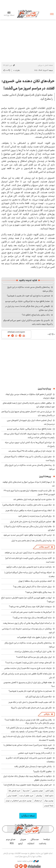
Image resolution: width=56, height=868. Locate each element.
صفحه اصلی (49, 65)
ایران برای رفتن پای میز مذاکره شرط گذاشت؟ (34, 657)
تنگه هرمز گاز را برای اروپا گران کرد (39, 697)
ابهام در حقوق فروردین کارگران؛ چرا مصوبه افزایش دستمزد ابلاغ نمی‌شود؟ (28, 600)
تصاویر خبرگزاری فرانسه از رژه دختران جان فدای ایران (31, 522)
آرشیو (20, 843)
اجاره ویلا (26, 791)
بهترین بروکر (49, 801)
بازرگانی (47, 714)
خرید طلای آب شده (26, 796)
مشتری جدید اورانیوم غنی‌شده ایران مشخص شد (32, 499)
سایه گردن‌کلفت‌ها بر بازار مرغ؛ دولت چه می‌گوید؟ (32, 618)
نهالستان (39, 796)
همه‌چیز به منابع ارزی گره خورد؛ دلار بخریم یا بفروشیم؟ (28, 296)
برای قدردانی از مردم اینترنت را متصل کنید (35, 516)
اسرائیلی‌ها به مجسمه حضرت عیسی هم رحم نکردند (31, 612)
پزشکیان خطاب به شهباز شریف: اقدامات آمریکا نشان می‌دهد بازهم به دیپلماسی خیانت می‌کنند (29, 436)
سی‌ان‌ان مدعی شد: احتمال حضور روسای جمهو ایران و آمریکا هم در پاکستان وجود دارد (28, 413)
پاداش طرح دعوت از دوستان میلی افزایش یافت (33, 766)
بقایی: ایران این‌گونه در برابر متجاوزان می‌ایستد (33, 651)
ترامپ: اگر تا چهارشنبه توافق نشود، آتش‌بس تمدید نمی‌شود (28, 535)
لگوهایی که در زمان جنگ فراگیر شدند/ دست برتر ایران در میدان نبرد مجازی (29, 308)
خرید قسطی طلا (14, 791)
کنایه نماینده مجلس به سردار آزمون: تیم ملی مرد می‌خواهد (28, 553)
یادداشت (43, 843)
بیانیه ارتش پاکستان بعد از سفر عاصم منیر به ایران (32, 541)
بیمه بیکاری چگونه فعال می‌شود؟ (39, 592)
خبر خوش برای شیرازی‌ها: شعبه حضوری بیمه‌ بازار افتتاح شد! (28, 785)
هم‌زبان (23, 839)
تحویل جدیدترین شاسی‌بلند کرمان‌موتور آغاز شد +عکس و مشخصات (30, 760)
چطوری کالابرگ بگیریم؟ (42, 771)
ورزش (40, 65)
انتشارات (31, 843)
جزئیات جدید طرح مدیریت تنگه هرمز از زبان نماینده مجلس (28, 668)
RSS (12, 843)
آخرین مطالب (44, 547)
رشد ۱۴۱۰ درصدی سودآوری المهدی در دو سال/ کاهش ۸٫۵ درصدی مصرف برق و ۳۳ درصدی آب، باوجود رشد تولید (30, 730)
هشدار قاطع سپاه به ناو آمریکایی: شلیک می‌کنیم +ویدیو (27, 301)
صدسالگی (35, 839)
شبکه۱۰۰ (47, 839)
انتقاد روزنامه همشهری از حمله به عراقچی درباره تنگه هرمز (29, 510)
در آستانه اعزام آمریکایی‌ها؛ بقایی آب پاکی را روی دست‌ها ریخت (27, 623)
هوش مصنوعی (37, 791)
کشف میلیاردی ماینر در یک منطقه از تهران (35, 581)
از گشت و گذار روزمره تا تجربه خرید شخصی (35, 753)
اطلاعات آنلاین (28, 14)
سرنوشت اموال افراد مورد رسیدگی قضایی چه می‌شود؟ (30, 606)
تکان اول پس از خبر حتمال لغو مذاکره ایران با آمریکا (31, 708)
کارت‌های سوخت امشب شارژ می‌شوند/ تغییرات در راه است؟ (29, 663)
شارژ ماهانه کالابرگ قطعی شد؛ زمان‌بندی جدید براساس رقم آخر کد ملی (28, 676)
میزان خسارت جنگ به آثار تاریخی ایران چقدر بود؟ (32, 587)
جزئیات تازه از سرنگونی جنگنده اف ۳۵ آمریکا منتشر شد (30, 451)
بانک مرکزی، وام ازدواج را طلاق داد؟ (36, 315)
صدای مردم (11, 839)
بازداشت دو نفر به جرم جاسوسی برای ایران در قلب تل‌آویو (29, 567)
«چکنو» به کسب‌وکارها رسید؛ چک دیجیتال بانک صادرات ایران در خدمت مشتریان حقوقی (29, 778)
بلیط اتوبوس (49, 806)
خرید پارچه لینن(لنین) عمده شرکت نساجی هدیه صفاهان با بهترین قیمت (29, 747)
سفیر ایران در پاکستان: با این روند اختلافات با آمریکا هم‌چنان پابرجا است (29, 458)
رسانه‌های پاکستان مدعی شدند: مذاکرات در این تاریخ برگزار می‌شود (30, 645)
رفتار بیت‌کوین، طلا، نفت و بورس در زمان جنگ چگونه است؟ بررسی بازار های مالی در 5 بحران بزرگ (30, 721)
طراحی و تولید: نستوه (28, 861)
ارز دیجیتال (38, 801)
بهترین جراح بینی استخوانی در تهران (19, 801)
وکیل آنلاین (49, 791)
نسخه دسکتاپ (28, 816)
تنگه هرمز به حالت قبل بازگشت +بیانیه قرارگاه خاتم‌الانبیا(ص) (27, 505)
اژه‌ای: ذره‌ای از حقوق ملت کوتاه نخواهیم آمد (34, 637)
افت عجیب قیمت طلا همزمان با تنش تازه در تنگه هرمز (30, 702)
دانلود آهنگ (49, 796)
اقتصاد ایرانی (12, 796)
